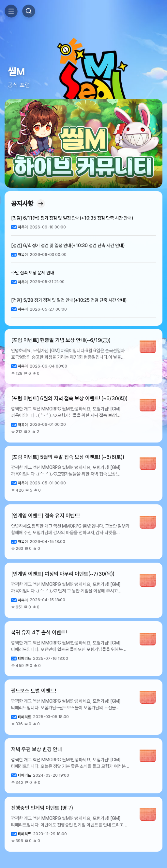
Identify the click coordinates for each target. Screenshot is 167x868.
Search (29, 11)
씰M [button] (16, 72)
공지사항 (28, 204)
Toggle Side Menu (11, 11)
